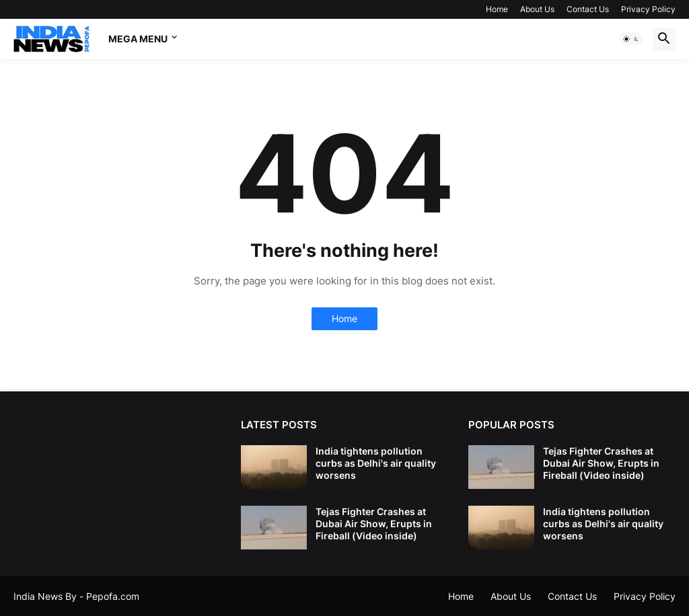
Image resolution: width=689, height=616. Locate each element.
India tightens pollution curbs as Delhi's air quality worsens (376, 463)
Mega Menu (138, 39)
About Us (537, 9)
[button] (631, 39)
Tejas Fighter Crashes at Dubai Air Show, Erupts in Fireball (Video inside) (374, 524)
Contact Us (588, 9)
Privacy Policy (648, 9)
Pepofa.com (113, 596)
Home (497, 9)
